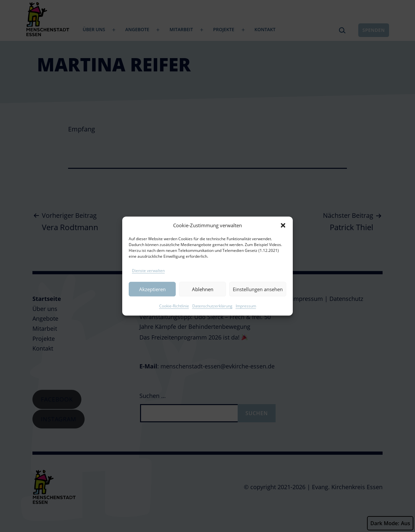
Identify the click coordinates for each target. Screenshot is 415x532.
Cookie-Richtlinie (174, 311)
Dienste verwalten (148, 276)
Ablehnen (203, 294)
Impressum (246, 311)
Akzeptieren (152, 294)
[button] (283, 231)
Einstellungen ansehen (258, 294)
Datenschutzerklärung (212, 311)
